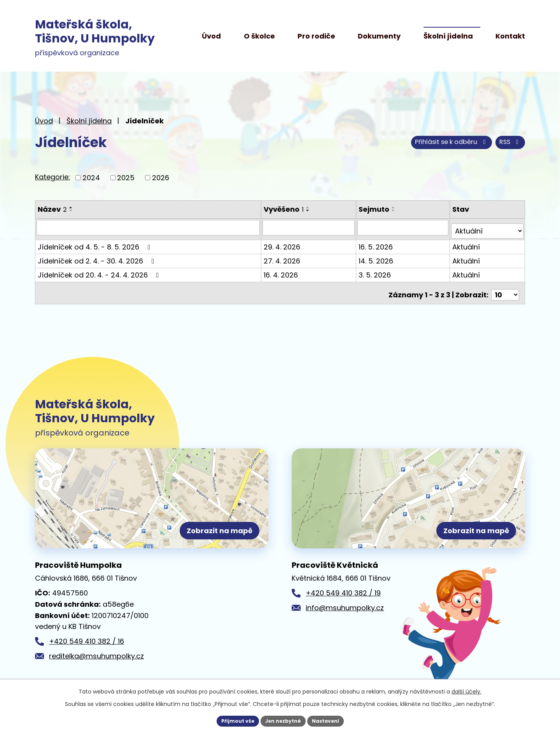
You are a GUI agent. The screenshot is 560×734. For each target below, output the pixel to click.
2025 (126, 178)
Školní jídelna (448, 36)
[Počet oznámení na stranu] (505, 287)
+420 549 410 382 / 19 (343, 593)
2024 (91, 178)
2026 (161, 178)
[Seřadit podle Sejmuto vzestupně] (395, 207)
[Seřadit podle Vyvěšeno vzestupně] (309, 207)
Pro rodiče (316, 36)
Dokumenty (379, 36)
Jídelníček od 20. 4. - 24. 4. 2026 (100, 271)
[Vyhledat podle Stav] (488, 227)
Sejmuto (375, 209)
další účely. (466, 690)
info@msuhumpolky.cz (345, 608)
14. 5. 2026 (377, 257)
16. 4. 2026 (282, 271)
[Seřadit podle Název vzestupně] (71, 207)
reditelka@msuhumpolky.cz (96, 656)
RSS (409, 142)
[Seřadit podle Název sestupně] (71, 211)
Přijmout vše (232, 720)
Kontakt (510, 36)
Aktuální (467, 243)
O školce (259, 36)
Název (52, 209)
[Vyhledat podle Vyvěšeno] (310, 227)
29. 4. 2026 (283, 243)
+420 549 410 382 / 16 (87, 641)
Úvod (211, 36)
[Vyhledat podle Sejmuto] (404, 227)
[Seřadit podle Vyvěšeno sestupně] (309, 211)
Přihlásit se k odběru (478, 142)
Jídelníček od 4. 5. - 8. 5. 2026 (96, 243)
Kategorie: (52, 177)
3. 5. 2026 (376, 271)
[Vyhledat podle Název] (149, 227)
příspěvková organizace (95, 38)
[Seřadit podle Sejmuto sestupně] (395, 211)
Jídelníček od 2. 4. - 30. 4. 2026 (98, 257)
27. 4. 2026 (283, 257)
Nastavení (331, 720)
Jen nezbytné (283, 720)
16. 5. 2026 (377, 243)
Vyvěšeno (284, 209)
